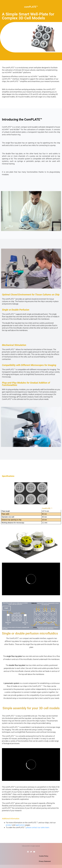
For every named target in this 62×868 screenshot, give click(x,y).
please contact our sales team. (38, 827)
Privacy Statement (45, 861)
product (9, 825)
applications (20, 825)
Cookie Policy (44, 856)
